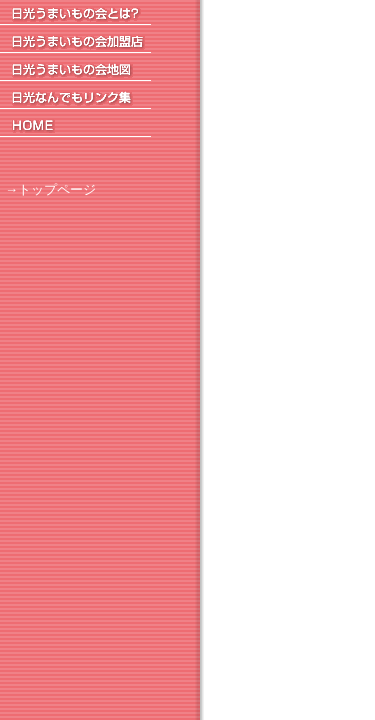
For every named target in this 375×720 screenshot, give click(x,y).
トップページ (57, 189)
